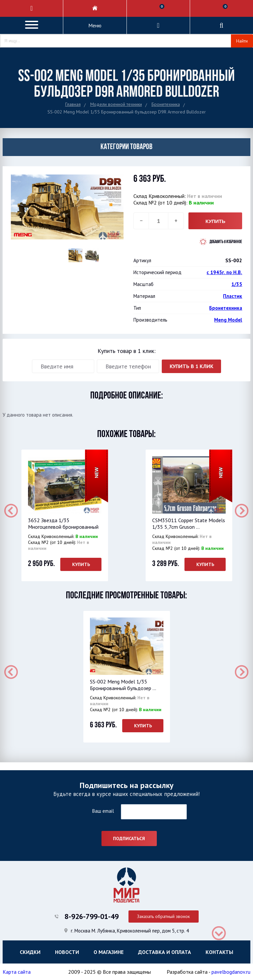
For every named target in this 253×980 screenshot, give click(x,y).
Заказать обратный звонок (163, 916)
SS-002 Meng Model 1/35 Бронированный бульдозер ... (123, 685)
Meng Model (228, 320)
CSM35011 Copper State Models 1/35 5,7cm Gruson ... (189, 523)
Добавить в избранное (226, 242)
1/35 (237, 284)
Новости (67, 952)
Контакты (219, 952)
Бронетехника (166, 104)
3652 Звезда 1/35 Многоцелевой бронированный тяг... (63, 527)
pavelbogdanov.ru (231, 972)
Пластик (233, 296)
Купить (81, 564)
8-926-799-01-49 (92, 916)
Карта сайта (17, 972)
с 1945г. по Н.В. (224, 272)
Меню (95, 25)
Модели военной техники (116, 104)
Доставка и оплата (165, 952)
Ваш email (103, 811)
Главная (73, 104)
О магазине (109, 952)
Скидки (30, 952)
